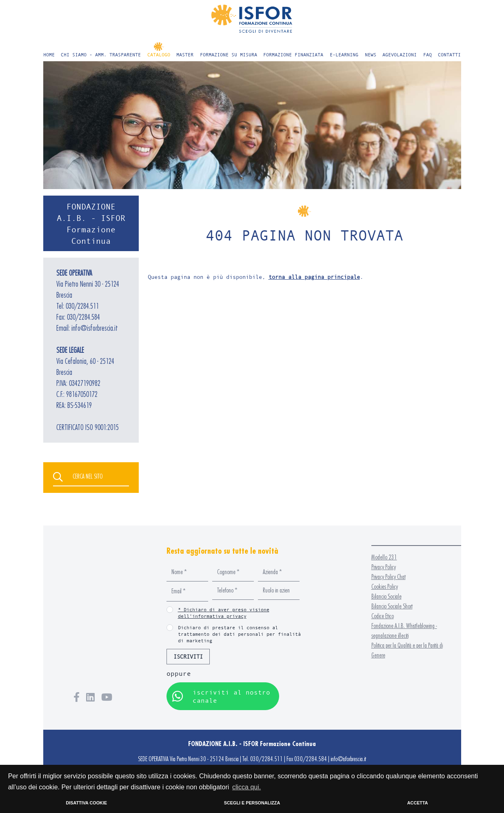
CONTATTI (449, 55)
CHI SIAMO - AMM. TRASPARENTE (101, 55)
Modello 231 (384, 557)
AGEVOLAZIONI (400, 55)
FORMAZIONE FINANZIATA (293, 55)
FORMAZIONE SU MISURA (229, 55)
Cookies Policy (385, 587)
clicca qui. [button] (246, 787)
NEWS (371, 55)
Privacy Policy (384, 567)
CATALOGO (159, 55)
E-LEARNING (344, 55)
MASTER (185, 55)
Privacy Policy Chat (389, 577)
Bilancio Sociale (386, 596)
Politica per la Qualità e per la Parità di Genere (407, 650)
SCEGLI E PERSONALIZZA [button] (252, 803)
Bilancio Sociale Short (392, 606)
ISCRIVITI (188, 656)
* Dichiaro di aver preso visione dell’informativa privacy (224, 613)
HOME (49, 55)
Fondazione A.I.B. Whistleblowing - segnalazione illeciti (404, 631)
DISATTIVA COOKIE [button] (87, 803)
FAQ (427, 55)
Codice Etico (383, 616)
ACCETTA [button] (418, 803)
